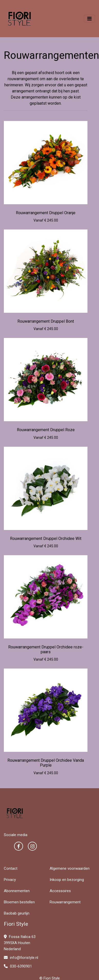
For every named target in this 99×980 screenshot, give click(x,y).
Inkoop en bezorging (67, 880)
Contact (11, 868)
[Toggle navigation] (89, 19)
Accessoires (60, 891)
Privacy (10, 880)
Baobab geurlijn (17, 913)
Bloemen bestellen (19, 902)
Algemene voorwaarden (70, 868)
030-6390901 (18, 966)
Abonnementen (17, 891)
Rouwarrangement (65, 902)
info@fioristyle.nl (21, 958)
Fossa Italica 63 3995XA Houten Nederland (20, 943)
